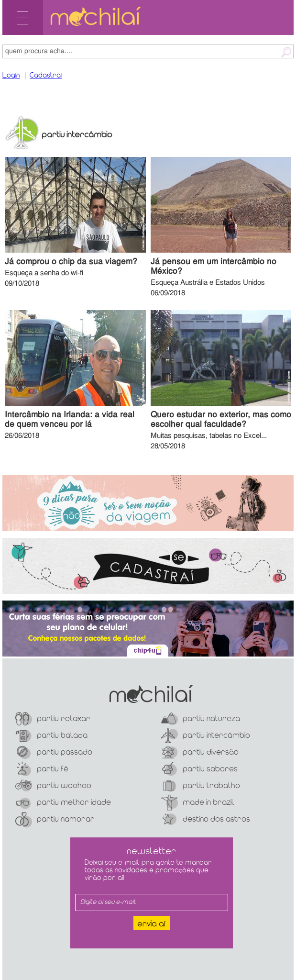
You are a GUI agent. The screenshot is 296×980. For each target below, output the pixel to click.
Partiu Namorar (55, 819)
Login (11, 76)
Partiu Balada (51, 736)
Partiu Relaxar (53, 719)
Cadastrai (46, 76)
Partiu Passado (54, 752)
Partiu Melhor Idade (63, 803)
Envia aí (151, 924)
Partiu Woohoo (53, 786)
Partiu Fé (42, 769)
